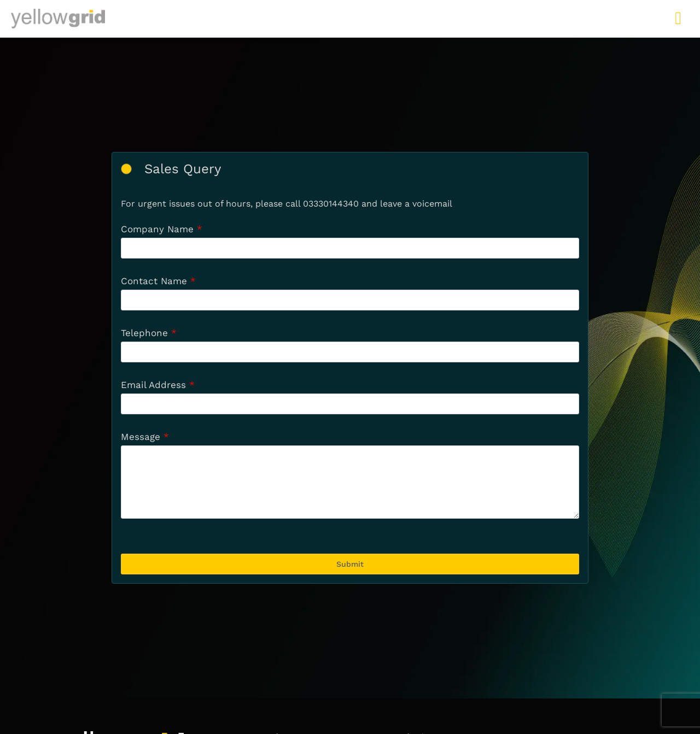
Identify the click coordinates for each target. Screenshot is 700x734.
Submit (350, 564)
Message (141, 437)
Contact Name (154, 281)
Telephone (144, 333)
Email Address (153, 385)
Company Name (157, 229)
